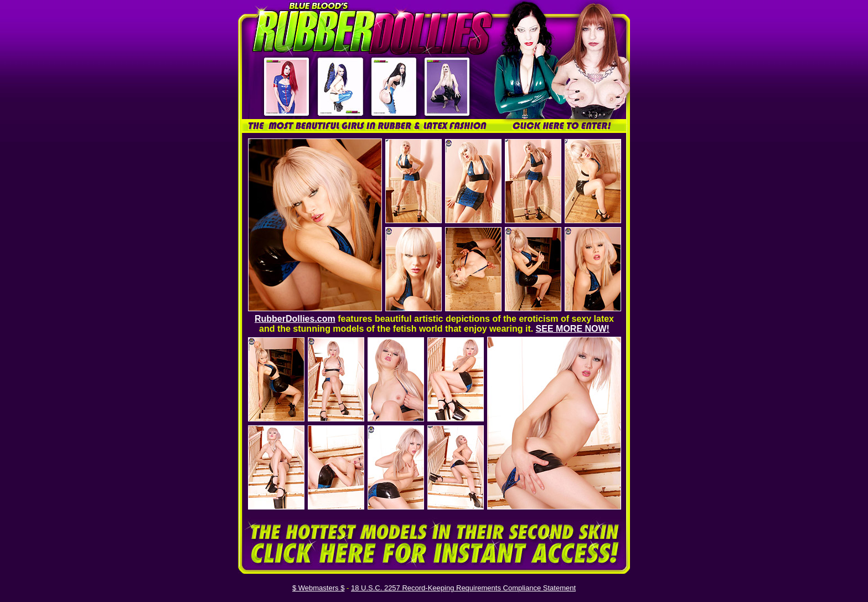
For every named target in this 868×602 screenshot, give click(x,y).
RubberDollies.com (295, 319)
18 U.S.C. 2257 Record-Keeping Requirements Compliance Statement (463, 588)
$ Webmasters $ (318, 588)
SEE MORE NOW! (573, 329)
